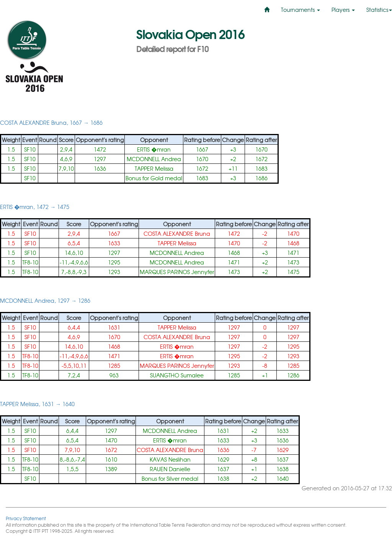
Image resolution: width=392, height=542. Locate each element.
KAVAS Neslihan (170, 459)
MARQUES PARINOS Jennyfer (177, 272)
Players (343, 10)
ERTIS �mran (154, 149)
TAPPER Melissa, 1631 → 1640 (37, 404)
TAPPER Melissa (154, 168)
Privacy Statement (26, 518)
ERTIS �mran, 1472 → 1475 (35, 207)
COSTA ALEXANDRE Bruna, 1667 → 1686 (51, 122)
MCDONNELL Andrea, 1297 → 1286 (45, 300)
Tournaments (301, 10)
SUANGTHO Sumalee (177, 375)
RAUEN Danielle (170, 469)
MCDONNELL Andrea (154, 159)
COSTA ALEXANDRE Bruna (177, 233)
